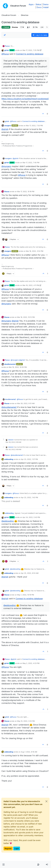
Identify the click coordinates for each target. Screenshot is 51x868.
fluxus (7, 46)
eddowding (9, 459)
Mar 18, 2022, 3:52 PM (35, 251)
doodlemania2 (10, 364)
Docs (39, 7)
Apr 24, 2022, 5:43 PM (31, 517)
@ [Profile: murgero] (6, 166)
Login (17, 848)
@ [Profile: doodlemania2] (9, 407)
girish (7, 50)
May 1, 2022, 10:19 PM (26, 595)
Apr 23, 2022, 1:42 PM (29, 497)
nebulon (11, 440)
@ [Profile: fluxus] (5, 54)
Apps (31, 4)
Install (46, 7)
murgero (8, 126)
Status (38, 4)
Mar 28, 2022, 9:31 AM (26, 403)
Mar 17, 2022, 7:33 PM (34, 126)
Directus (15, 27)
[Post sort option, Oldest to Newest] (5, 35)
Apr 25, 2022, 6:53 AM (30, 573)
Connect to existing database (30, 54)
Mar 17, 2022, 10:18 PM (26, 191)
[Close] (46, 801)
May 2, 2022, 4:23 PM (31, 663)
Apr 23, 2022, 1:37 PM (29, 459)
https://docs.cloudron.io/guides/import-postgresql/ (25, 99)
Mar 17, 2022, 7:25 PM (31, 50)
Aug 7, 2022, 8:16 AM (29, 752)
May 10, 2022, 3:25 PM (26, 721)
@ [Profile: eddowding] (8, 521)
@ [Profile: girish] (5, 129)
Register (8, 848)
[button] (3, 865)
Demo (46, 4)
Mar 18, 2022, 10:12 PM (26, 317)
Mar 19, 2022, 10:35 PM (18, 367)
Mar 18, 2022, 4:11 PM (31, 285)
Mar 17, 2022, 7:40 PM (31, 163)
